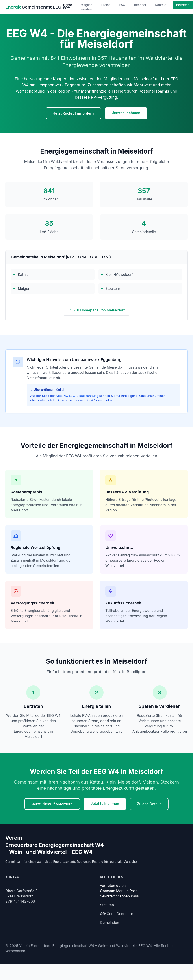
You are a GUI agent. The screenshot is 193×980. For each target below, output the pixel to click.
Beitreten (183, 5)
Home (68, 5)
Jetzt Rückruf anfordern (73, 113)
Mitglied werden (87, 7)
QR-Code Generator (117, 914)
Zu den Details (149, 804)
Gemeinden (110, 923)
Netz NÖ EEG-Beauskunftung (77, 396)
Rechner (140, 5)
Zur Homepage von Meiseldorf (97, 310)
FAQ (122, 5)
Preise (106, 5)
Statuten (107, 905)
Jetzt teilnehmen (126, 113)
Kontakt (161, 5)
